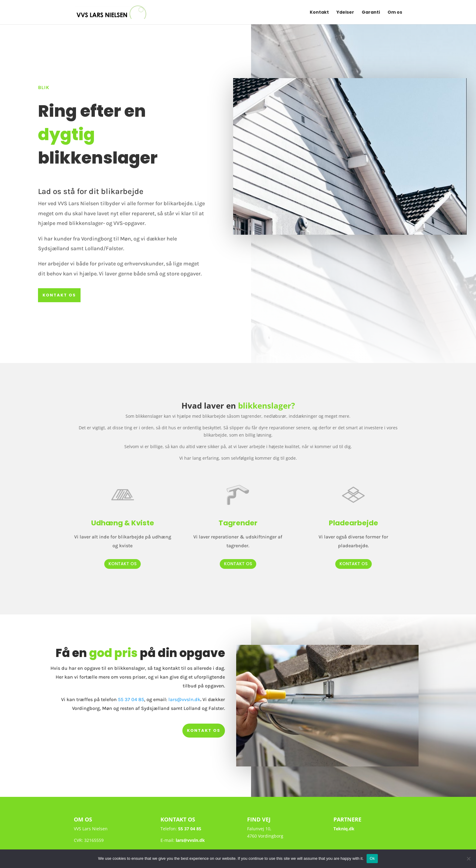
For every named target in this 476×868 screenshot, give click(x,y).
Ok (372, 858)
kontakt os (59, 295)
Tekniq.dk (344, 829)
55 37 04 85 (131, 699)
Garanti (371, 13)
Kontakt (319, 13)
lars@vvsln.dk (184, 699)
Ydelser (345, 13)
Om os (395, 13)
